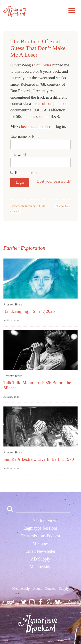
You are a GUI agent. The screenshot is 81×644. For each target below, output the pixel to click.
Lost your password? (54, 181)
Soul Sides (43, 65)
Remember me (27, 173)
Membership (40, 567)
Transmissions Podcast (40, 536)
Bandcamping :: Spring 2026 (29, 311)
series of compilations (49, 104)
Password (18, 155)
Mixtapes (40, 543)
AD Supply (40, 559)
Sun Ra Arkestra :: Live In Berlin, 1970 (39, 459)
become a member (36, 126)
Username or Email (26, 136)
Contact (50, 589)
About (37, 589)
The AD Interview (41, 520)
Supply (64, 589)
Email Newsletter (40, 551)
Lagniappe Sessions (40, 528)
